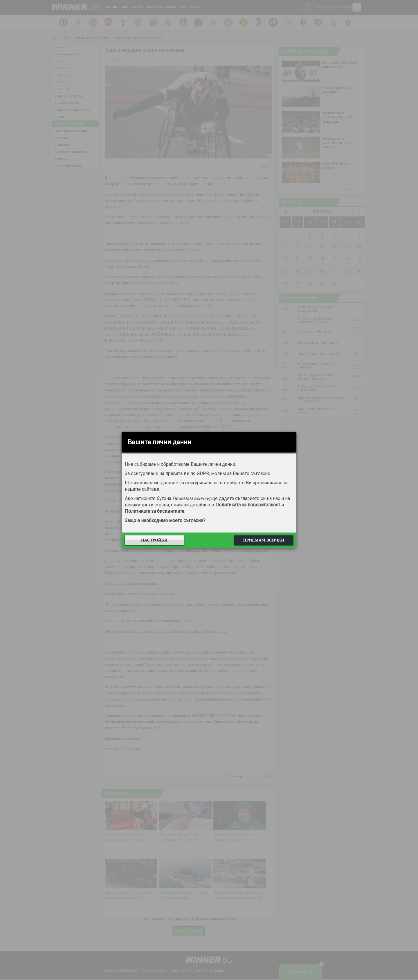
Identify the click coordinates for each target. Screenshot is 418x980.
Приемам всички (264, 540)
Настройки (154, 540)
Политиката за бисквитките (155, 511)
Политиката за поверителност (248, 505)
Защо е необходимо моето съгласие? (165, 520)
